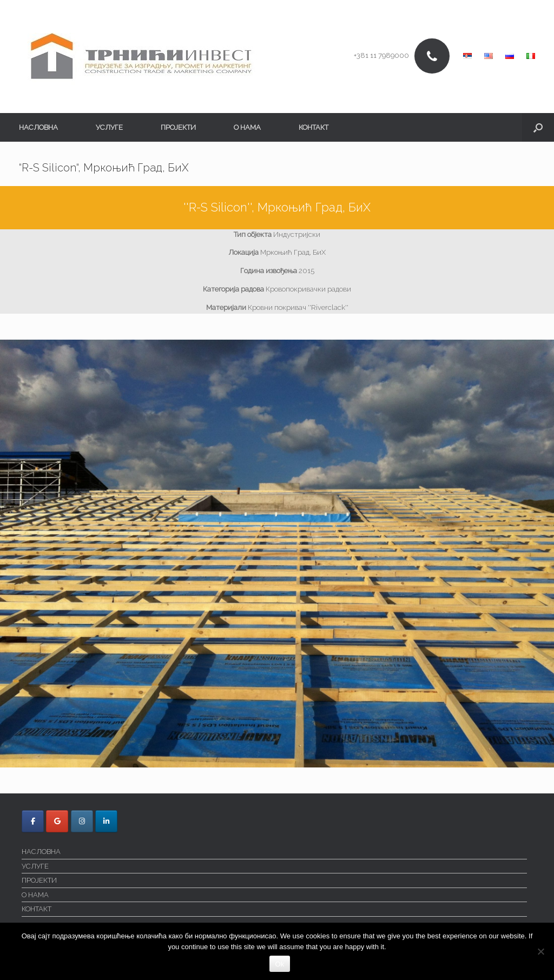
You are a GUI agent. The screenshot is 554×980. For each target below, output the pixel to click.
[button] (538, 127)
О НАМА (247, 127)
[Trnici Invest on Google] (57, 821)
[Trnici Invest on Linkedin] (106, 821)
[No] (540, 951)
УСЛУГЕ (109, 127)
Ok (279, 964)
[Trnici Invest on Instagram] (82, 821)
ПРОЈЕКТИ (178, 127)
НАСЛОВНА (38, 127)
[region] (277, 554)
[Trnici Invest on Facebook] (33, 821)
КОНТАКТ (314, 127)
